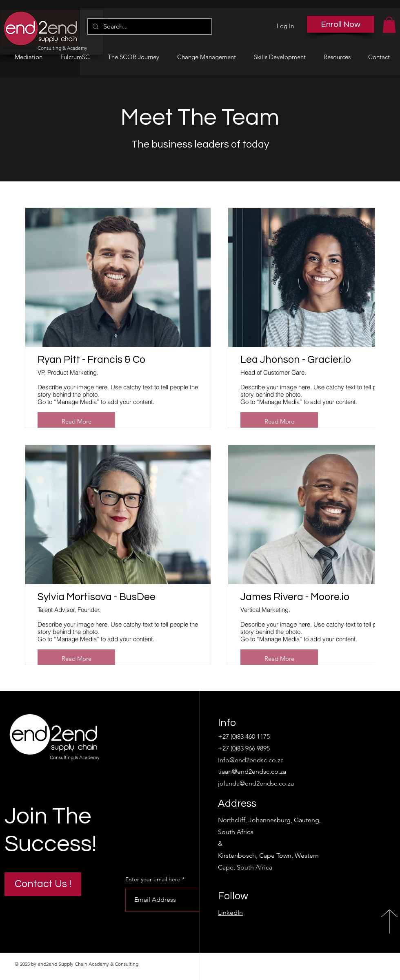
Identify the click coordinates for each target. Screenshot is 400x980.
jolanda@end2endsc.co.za (256, 783)
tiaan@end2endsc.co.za (252, 771)
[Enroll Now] (341, 24)
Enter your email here (153, 879)
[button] (389, 25)
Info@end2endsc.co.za (251, 760)
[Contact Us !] (43, 884)
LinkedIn (230, 913)
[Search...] (149, 26)
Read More (77, 421)
